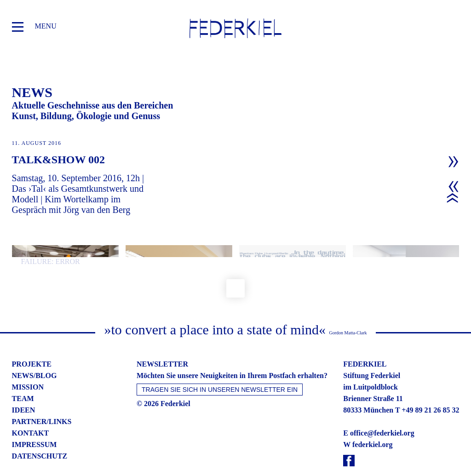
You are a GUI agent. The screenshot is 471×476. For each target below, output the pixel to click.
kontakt (31, 415)
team (23, 381)
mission (28, 369)
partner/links (42, 404)
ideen (24, 392)
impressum (34, 427)
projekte (32, 346)
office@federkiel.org (382, 415)
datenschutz (40, 438)
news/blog (34, 358)
